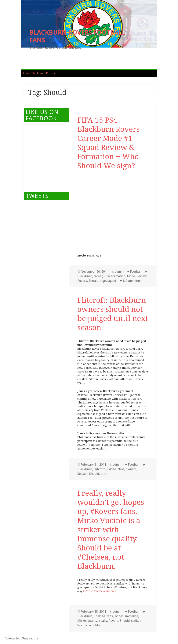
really (103, 621)
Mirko (82, 621)
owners (131, 469)
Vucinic (82, 625)
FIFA (107, 276)
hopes (119, 616)
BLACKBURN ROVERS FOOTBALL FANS (77, 36)
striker (136, 621)
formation (118, 276)
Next (121, 469)
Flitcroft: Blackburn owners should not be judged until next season (113, 313)
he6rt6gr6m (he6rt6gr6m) (99, 591)
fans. (110, 616)
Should (93, 281)
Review (142, 276)
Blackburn (85, 276)
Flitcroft (99, 469)
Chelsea (99, 616)
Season (82, 474)
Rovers (82, 281)
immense (132, 616)
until (104, 474)
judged (111, 469)
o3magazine (29, 638)
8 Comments (132, 281)
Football (136, 272)
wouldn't (95, 625)
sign (103, 281)
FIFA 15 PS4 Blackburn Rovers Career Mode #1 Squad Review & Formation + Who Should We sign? (109, 143)
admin (119, 272)
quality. (93, 621)
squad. (112, 281)
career (98, 276)
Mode (131, 276)
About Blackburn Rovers (39, 73)
